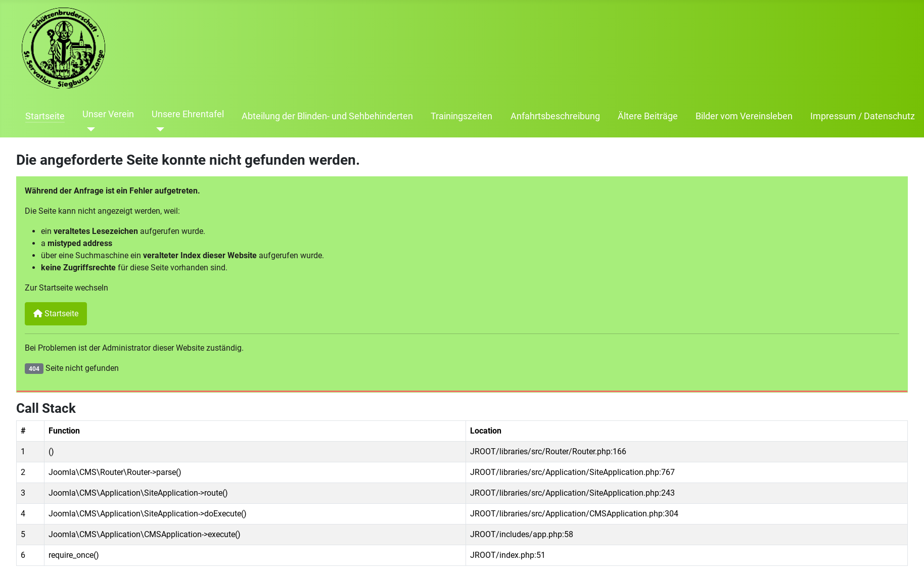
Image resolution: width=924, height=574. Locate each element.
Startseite (45, 116)
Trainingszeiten (461, 116)
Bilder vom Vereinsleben (744, 116)
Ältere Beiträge (648, 116)
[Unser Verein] (89, 129)
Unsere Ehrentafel (188, 114)
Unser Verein (108, 114)
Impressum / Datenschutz (863, 116)
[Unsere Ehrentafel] (158, 129)
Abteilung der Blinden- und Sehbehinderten (327, 116)
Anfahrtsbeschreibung (555, 116)
